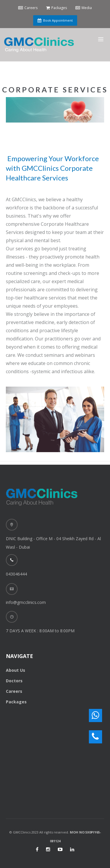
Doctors (14, 681)
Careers (14, 691)
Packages (16, 702)
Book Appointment (55, 20)
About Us (16, 670)
